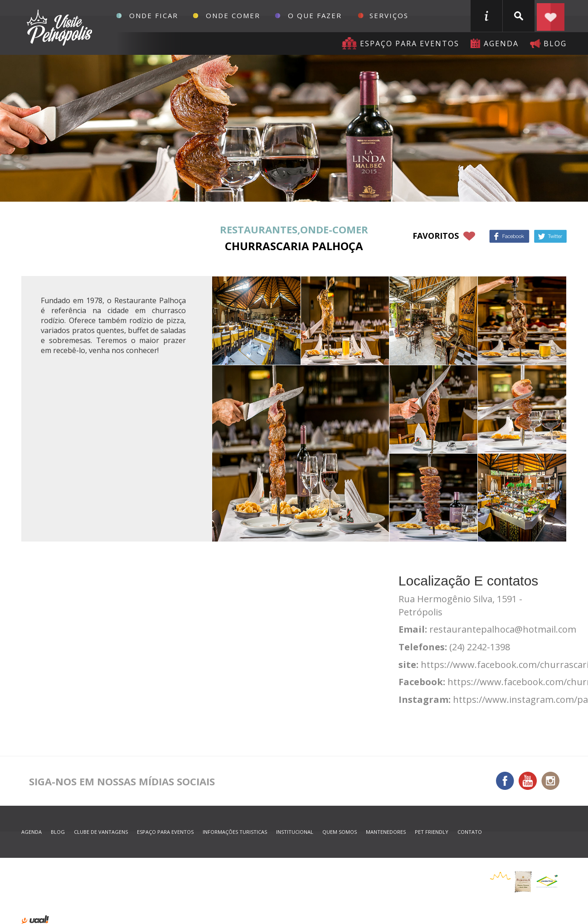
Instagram (550, 781)
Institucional (295, 832)
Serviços (389, 15)
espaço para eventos (165, 832)
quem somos (340, 832)
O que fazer (315, 15)
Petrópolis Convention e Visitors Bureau (58, 28)
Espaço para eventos (410, 44)
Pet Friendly (432, 832)
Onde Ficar (154, 15)
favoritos (436, 236)
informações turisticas (486, 16)
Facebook (509, 236)
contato (470, 832)
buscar (519, 16)
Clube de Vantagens (101, 832)
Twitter (550, 236)
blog (555, 44)
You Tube (528, 781)
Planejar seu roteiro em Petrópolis (551, 16)
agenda (501, 44)
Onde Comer (233, 15)
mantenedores (386, 832)
